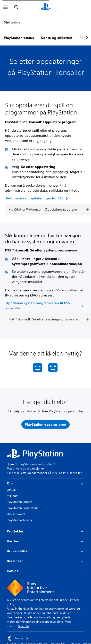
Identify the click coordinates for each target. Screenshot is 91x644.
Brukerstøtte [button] (45, 551)
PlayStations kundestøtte (35, 464)
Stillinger (13, 496)
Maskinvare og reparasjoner (25, 468)
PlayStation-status (19, 38)
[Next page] (86, 38)
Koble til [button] (45, 571)
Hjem (10, 464)
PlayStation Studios (20, 502)
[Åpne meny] (6, 7)
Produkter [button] (45, 531)
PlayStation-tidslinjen (21, 520)
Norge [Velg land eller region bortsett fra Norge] (18, 638)
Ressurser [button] (45, 561)
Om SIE (12, 490)
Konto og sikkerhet (57, 38)
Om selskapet (16, 514)
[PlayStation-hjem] (46, 7)
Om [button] (45, 483)
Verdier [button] (45, 541)
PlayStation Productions (23, 508)
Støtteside (12, 22)
